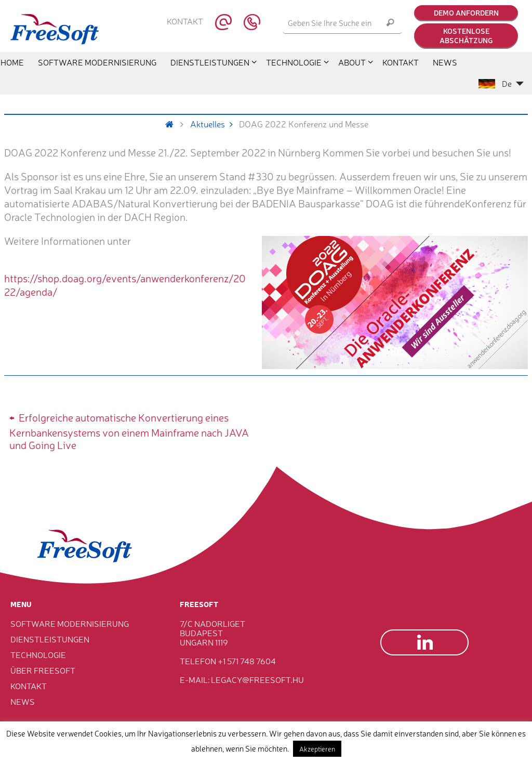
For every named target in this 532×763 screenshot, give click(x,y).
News (23, 701)
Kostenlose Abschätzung (466, 35)
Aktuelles (215, 124)
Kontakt (185, 21)
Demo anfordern (466, 12)
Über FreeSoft (43, 670)
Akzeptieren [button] (317, 749)
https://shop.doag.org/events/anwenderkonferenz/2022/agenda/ (125, 285)
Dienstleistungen (50, 639)
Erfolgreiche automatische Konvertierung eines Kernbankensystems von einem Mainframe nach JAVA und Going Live (129, 430)
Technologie (38, 654)
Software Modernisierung (70, 623)
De (501, 83)
